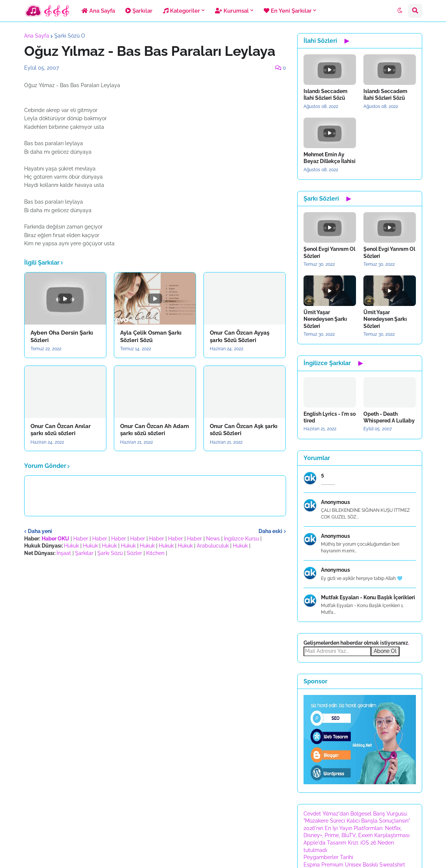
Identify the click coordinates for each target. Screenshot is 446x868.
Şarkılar (84, 553)
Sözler (134, 553)
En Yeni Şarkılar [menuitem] (288, 11)
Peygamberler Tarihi (328, 857)
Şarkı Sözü (110, 553)
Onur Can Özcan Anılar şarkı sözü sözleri (61, 430)
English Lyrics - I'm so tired (330, 417)
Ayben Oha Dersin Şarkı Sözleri (62, 336)
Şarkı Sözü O (70, 36)
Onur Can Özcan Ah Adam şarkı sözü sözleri (155, 430)
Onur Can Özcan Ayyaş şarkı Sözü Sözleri (240, 336)
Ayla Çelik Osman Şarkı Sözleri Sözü (151, 336)
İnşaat (64, 553)
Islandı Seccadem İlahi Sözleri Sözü (325, 95)
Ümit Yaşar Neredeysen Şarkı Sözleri (325, 319)
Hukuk (71, 546)
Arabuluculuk (213, 546)
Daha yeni (40, 531)
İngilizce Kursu (241, 539)
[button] (400, 11)
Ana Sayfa (37, 36)
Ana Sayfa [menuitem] (98, 11)
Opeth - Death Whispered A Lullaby (389, 417)
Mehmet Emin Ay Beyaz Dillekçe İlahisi (330, 158)
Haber (81, 539)
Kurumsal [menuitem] (232, 11)
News (213, 539)
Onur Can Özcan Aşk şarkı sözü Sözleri (244, 430)
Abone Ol (385, 651)
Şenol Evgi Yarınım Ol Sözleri (329, 252)
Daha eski (270, 531)
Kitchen (155, 553)
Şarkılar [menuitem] (139, 11)
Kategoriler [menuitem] (182, 11)
